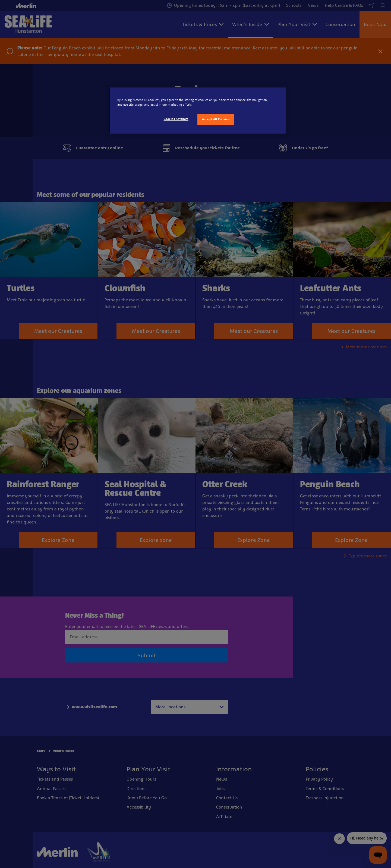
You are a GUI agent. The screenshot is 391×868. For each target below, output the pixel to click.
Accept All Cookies (216, 119)
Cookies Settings (176, 119)
